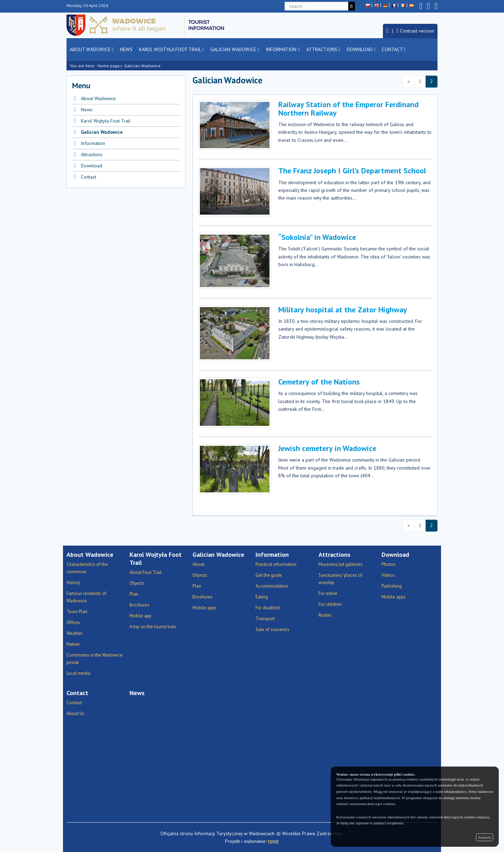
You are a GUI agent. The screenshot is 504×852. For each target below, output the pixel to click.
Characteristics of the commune (87, 568)
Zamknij (485, 837)
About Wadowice (92, 49)
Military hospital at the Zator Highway (343, 310)
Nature (73, 644)
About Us (75, 714)
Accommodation (272, 586)
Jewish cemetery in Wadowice (327, 448)
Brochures (139, 605)
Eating (262, 597)
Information (283, 49)
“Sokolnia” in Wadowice (317, 237)
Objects (137, 583)
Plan (134, 594)
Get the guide (269, 575)
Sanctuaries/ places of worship (340, 579)
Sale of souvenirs (272, 629)
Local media (78, 673)
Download (361, 49)
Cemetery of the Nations (319, 382)
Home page (108, 66)
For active (328, 593)
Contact (394, 49)
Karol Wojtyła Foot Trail (171, 49)
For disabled (268, 608)
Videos (388, 575)
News (126, 49)
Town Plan (77, 612)
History (73, 583)
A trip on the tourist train (153, 627)
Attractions (323, 49)
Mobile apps (205, 608)
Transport (265, 619)
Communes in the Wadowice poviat (94, 659)
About (198, 564)
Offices (73, 622)
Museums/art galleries (341, 564)
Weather (75, 633)
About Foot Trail (146, 572)
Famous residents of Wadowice (86, 597)
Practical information (276, 564)
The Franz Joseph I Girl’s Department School (352, 171)
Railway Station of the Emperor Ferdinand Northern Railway (348, 109)
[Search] (352, 6)
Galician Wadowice (235, 49)
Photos (388, 564)
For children (330, 604)
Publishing (392, 586)
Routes (325, 615)
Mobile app (141, 616)
